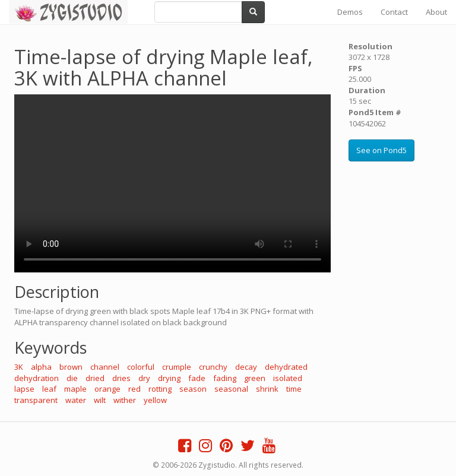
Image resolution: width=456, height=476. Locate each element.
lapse (24, 389)
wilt (100, 400)
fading (225, 378)
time (294, 389)
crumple (177, 367)
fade (197, 378)
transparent (36, 400)
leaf (49, 389)
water (76, 400)
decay (246, 367)
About (436, 12)
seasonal (231, 389)
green (255, 378)
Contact (394, 12)
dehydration (37, 378)
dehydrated (286, 367)
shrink (267, 389)
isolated (288, 378)
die (72, 378)
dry (144, 378)
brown (71, 367)
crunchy (213, 367)
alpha (41, 367)
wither (125, 400)
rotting (160, 389)
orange (107, 389)
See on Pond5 (381, 150)
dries (121, 378)
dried (95, 378)
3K (19, 367)
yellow (155, 400)
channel (105, 367)
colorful (141, 367)
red (134, 389)
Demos (350, 12)
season (193, 389)
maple (75, 389)
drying (169, 378)
